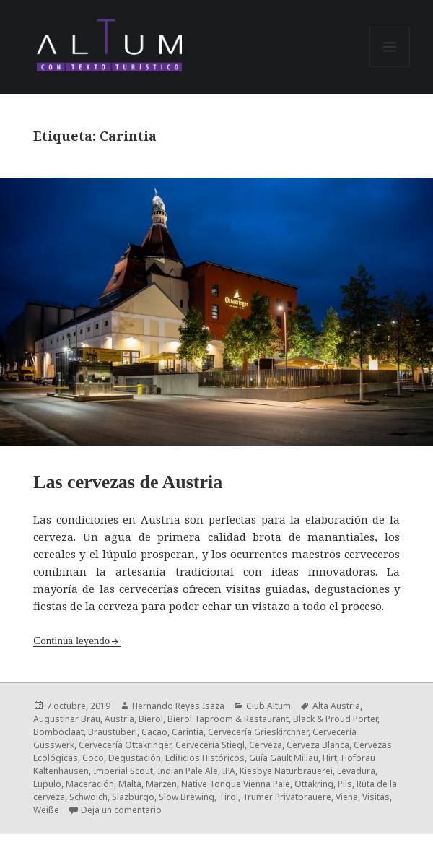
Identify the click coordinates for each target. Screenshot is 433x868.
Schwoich (88, 797)
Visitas (376, 797)
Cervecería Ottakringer (125, 745)
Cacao (154, 732)
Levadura (356, 771)
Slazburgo (133, 797)
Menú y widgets (390, 67)
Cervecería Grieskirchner (258, 732)
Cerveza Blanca (318, 745)
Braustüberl (113, 732)
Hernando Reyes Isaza (178, 706)
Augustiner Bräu (67, 719)
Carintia (188, 732)
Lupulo (47, 784)
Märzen (161, 784)
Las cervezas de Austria (128, 482)
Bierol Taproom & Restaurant (228, 719)
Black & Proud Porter (335, 719)
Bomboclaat (58, 732)
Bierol (151, 719)
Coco (93, 758)
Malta (130, 784)
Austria (119, 719)
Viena (347, 797)
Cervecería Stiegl (210, 745)
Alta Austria (336, 706)
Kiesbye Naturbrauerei (286, 771)
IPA (229, 771)
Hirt (330, 758)
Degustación (135, 758)
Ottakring (314, 784)
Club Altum (268, 706)
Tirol (228, 797)
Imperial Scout (123, 771)
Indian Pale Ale (188, 771)
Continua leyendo (71, 641)
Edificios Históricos (205, 758)
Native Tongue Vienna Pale (236, 784)
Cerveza (266, 745)
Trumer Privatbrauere (287, 797)
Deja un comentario (121, 810)
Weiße (46, 810)
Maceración (90, 784)
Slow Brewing (187, 797)
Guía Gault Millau (284, 758)
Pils (345, 784)
